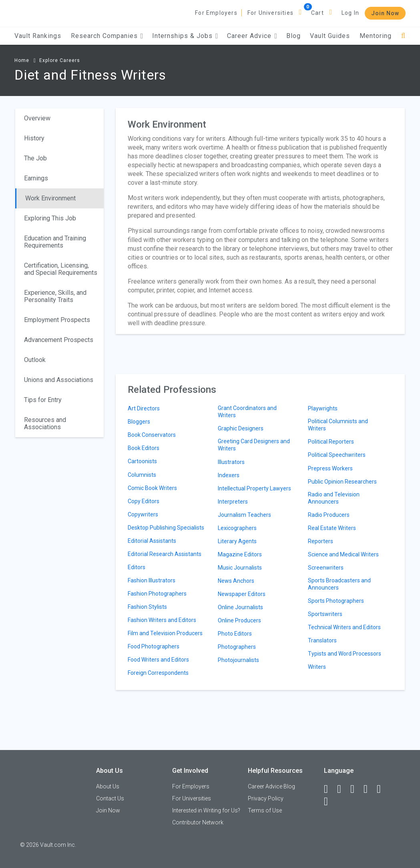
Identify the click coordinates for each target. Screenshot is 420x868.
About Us (108, 786)
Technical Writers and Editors (344, 627)
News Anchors (236, 581)
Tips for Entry (43, 400)
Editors (137, 567)
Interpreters (233, 502)
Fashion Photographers (157, 594)
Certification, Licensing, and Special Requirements (61, 269)
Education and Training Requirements (55, 242)
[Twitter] (356, 789)
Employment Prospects (57, 320)
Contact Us (110, 798)
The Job (35, 158)
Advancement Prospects (59, 340)
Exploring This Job (50, 218)
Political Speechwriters (337, 455)
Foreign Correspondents (158, 673)
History (34, 138)
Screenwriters (326, 568)
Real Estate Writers (332, 528)
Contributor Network (198, 822)
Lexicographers (237, 528)
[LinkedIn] (343, 789)
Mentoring (376, 36)
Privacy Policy (266, 798)
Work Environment (50, 198)
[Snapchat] (330, 802)
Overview (37, 118)
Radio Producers (329, 515)
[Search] (403, 36)
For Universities (270, 13)
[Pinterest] (382, 789)
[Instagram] (369, 789)
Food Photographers (154, 646)
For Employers (216, 13)
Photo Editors (235, 634)
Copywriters (143, 514)
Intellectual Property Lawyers (254, 488)
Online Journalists (240, 607)
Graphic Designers (241, 428)
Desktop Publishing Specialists (166, 528)
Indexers (229, 475)
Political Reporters (331, 442)
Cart (318, 13)
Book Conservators (152, 435)
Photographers (237, 647)
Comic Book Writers (152, 488)
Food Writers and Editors (158, 660)
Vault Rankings (38, 36)
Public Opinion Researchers (342, 482)
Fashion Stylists (147, 607)
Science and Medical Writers (343, 554)
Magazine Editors (240, 554)
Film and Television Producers (165, 633)
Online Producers (239, 620)
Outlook (35, 360)
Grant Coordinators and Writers (247, 412)
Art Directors (144, 408)
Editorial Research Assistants (165, 554)
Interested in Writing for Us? (206, 810)
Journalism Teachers (244, 515)
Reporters (321, 541)
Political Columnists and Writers (338, 425)
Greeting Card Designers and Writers (254, 445)
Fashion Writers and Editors (162, 620)
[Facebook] (330, 789)
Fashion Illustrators (152, 580)
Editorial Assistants (152, 541)
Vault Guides (330, 36)
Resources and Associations (45, 423)
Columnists (142, 475)
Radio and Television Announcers (334, 498)
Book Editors (144, 448)
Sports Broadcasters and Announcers (339, 584)
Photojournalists (238, 660)
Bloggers (139, 422)
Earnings (36, 178)
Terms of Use (265, 810)
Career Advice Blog (271, 786)
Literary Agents (237, 541)
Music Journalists (240, 568)
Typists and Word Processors (345, 654)
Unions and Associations (59, 380)
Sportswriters (325, 614)
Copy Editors (144, 501)
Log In (350, 13)
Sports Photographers (336, 601)
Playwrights (323, 408)
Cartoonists (142, 461)
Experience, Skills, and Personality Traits (55, 296)
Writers (317, 667)
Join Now (385, 13)
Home (22, 60)
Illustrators (231, 462)
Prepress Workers (330, 468)
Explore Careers (60, 60)
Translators (322, 640)
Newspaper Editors (242, 594)
